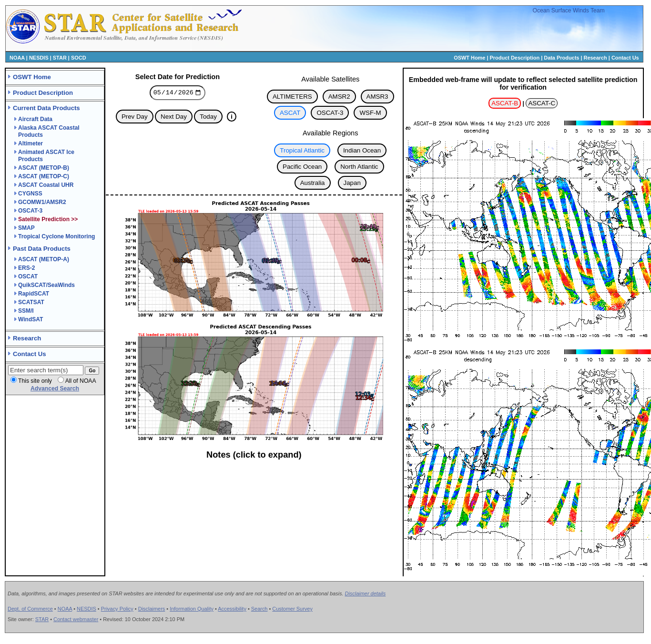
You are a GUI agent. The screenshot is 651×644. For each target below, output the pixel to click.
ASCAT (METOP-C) (44, 176)
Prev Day (135, 118)
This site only (35, 381)
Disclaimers (152, 609)
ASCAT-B (505, 103)
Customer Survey (292, 609)
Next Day (174, 118)
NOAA (17, 58)
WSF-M (370, 113)
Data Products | (564, 58)
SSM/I (26, 311)
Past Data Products (42, 249)
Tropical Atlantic (302, 150)
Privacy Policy (117, 609)
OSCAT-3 (30, 211)
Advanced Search (55, 388)
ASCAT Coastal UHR (46, 185)
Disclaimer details (366, 593)
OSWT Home (469, 58)
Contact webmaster (76, 619)
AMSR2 (339, 97)
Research (595, 58)
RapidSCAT (34, 294)
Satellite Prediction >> (48, 219)
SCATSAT (31, 302)
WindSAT (31, 319)
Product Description (515, 58)
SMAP (26, 228)
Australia (313, 183)
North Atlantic (359, 167)
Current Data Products (46, 108)
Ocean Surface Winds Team (569, 10)
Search (259, 609)
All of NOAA (81, 381)
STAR (60, 58)
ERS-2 (26, 268)
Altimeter (31, 143)
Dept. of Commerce (30, 609)
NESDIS (39, 58)
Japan (352, 183)
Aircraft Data (35, 119)
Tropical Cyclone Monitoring (56, 236)
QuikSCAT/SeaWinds (46, 285)
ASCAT (290, 113)
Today (208, 118)
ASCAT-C (542, 103)
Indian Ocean (362, 150)
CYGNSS (30, 194)
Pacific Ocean (302, 167)
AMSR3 (377, 97)
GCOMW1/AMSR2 (42, 202)
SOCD (79, 58)
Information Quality (192, 609)
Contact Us (625, 58)
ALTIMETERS (292, 97)
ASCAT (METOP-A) (44, 259)
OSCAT (28, 276)
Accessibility (232, 609)
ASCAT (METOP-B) (44, 168)
